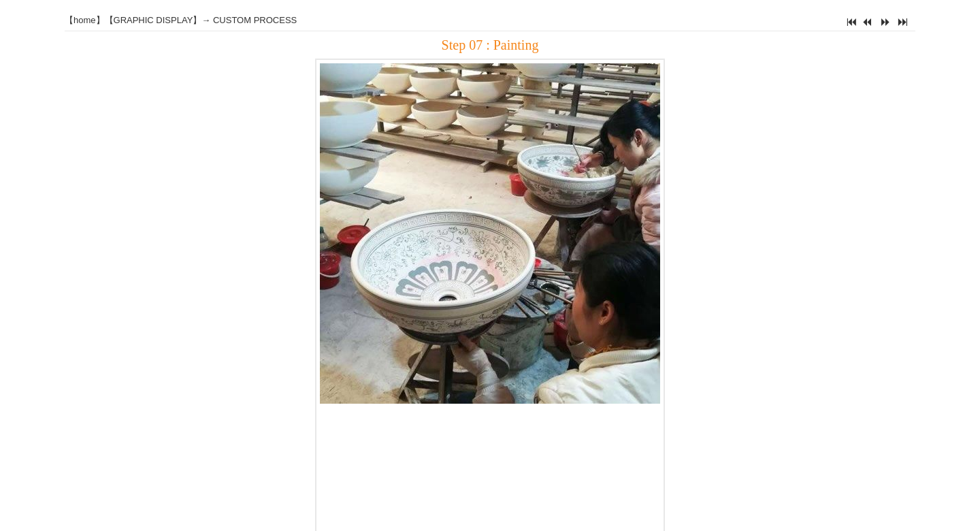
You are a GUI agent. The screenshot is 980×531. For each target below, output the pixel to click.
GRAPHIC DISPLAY (153, 20)
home (85, 20)
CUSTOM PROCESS (255, 20)
